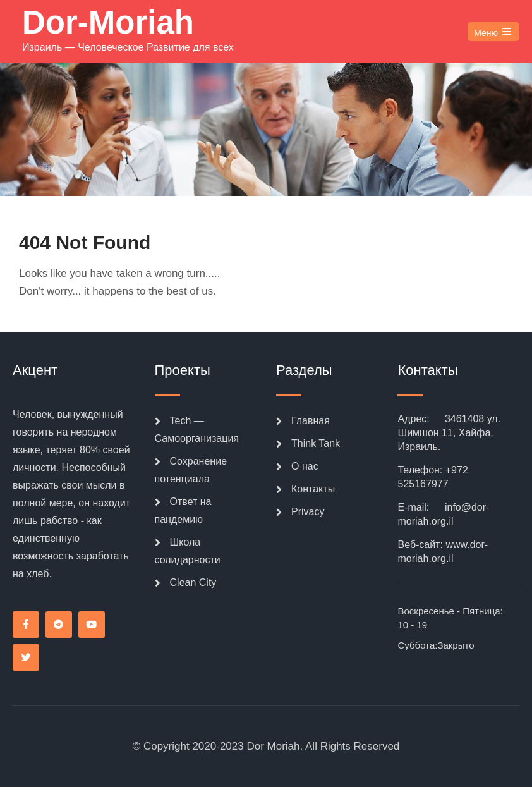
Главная (311, 421)
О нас (305, 466)
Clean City (193, 583)
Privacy (308, 512)
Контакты (313, 489)
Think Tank (316, 443)
